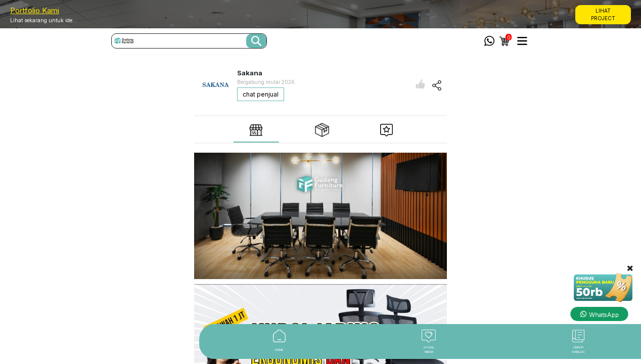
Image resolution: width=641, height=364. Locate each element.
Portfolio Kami (35, 10)
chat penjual (261, 94)
